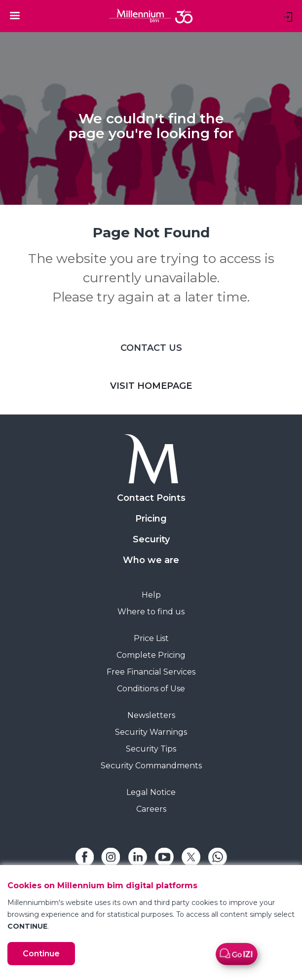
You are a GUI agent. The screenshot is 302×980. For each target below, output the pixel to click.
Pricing (151, 519)
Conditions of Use (151, 689)
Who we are (151, 560)
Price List (151, 638)
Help (151, 595)
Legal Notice (151, 792)
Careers (151, 809)
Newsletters (151, 715)
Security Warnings (151, 732)
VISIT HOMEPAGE (151, 386)
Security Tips (151, 749)
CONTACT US (151, 348)
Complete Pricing (151, 655)
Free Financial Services (151, 672)
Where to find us (151, 612)
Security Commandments (151, 766)
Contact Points (151, 498)
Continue (41, 954)
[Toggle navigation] (15, 15)
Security (151, 539)
